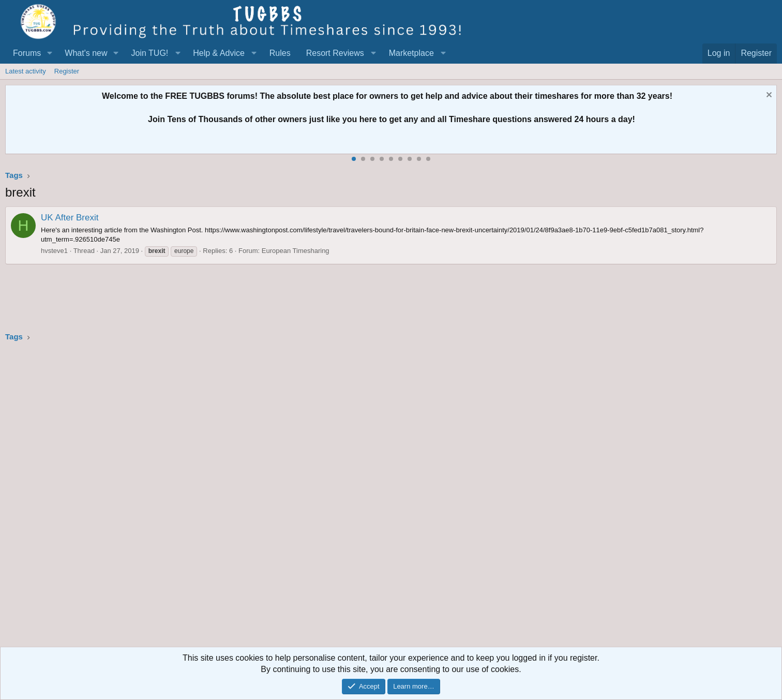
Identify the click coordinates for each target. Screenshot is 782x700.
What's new (86, 53)
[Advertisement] (315, 498)
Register (67, 71)
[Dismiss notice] (768, 96)
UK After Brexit (70, 218)
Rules (280, 53)
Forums (27, 53)
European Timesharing (296, 251)
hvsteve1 (54, 251)
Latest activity (26, 71)
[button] (49, 53)
